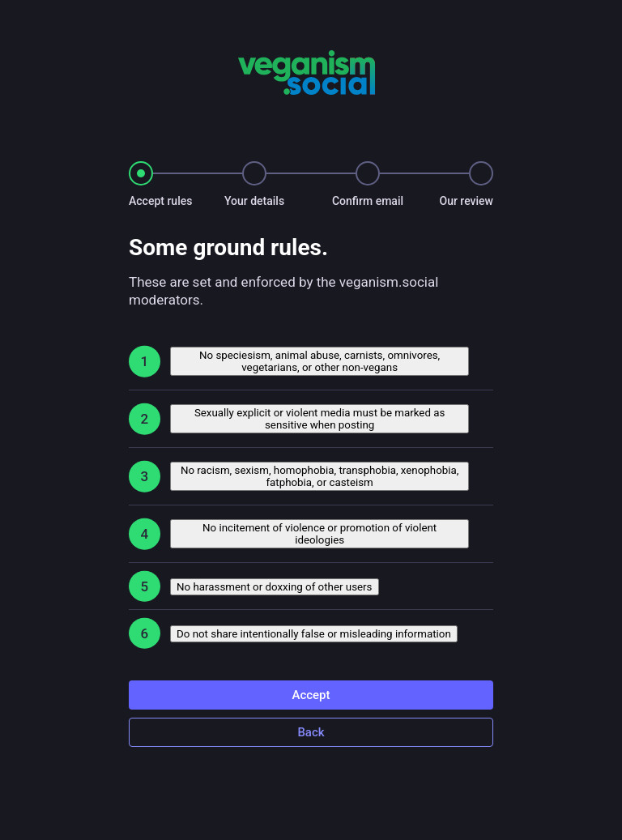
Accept (311, 695)
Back (311, 732)
